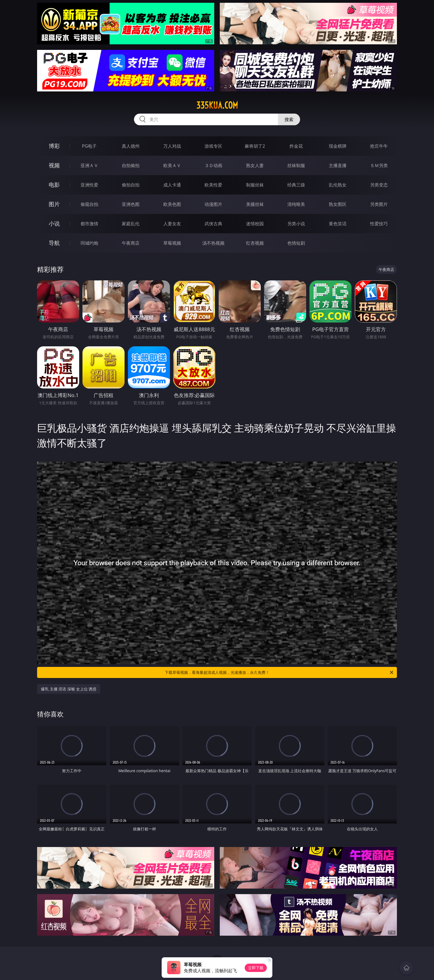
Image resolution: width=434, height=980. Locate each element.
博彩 (54, 146)
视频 (54, 165)
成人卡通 (172, 185)
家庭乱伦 (131, 224)
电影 (54, 185)
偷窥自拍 (89, 204)
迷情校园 (255, 224)
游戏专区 (213, 146)
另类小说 (296, 224)
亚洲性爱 (89, 185)
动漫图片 (213, 204)
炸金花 (296, 146)
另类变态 (379, 185)
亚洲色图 (131, 204)
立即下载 (256, 968)
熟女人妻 (255, 165)
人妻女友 (172, 224)
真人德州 (131, 146)
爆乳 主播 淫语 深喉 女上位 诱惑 (69, 689)
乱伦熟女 (338, 185)
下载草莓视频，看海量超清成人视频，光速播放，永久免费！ (279, 672)
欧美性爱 (213, 185)
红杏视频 (255, 243)
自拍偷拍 (131, 165)
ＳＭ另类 (379, 165)
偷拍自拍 (131, 185)
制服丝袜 (255, 185)
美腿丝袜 (255, 204)
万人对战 (172, 146)
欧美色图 (172, 204)
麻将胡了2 (255, 146)
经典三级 (296, 185)
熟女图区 (338, 204)
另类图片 (379, 204)
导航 (54, 243)
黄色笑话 (338, 224)
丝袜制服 (296, 165)
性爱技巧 (379, 224)
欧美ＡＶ (172, 165)
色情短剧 (296, 243)
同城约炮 (89, 243)
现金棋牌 (338, 146)
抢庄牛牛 (379, 146)
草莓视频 (172, 243)
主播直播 (338, 165)
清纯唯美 (296, 204)
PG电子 (89, 146)
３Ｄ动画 (213, 165)
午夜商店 (131, 243)
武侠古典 (213, 224)
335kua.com (217, 105)
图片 (54, 204)
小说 (54, 223)
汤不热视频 (213, 243)
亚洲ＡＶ (89, 165)
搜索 (289, 119)
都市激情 (89, 224)
